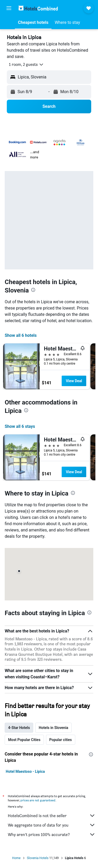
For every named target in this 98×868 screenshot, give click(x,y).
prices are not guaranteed (38, 800)
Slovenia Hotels (38, 858)
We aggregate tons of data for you (52, 825)
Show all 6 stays (20, 426)
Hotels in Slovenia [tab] (53, 728)
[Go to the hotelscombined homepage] (38, 8)
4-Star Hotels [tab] (19, 728)
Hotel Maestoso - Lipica (25, 771)
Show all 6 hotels (21, 335)
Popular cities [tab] (61, 740)
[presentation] (33, 290)
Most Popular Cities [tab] (24, 740)
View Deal (74, 381)
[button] (9, 8)
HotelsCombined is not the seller (52, 816)
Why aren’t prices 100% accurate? (52, 834)
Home (16, 858)
